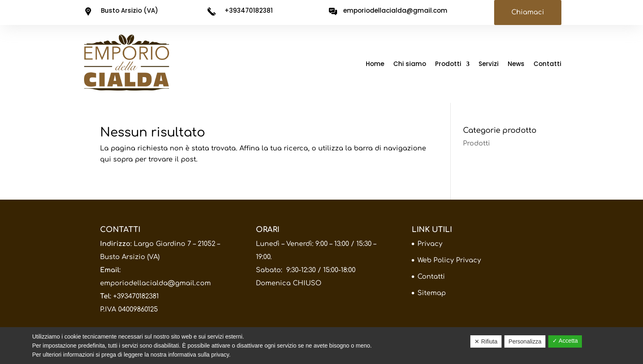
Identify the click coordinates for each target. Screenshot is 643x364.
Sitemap (432, 293)
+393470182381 (136, 296)
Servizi (489, 65)
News (516, 65)
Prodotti (448, 65)
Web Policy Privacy (449, 260)
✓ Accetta (565, 341)
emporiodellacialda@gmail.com (155, 283)
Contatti (547, 65)
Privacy (430, 244)
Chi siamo (410, 65)
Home (375, 65)
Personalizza (525, 341)
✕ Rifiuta (486, 341)
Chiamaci (528, 12)
